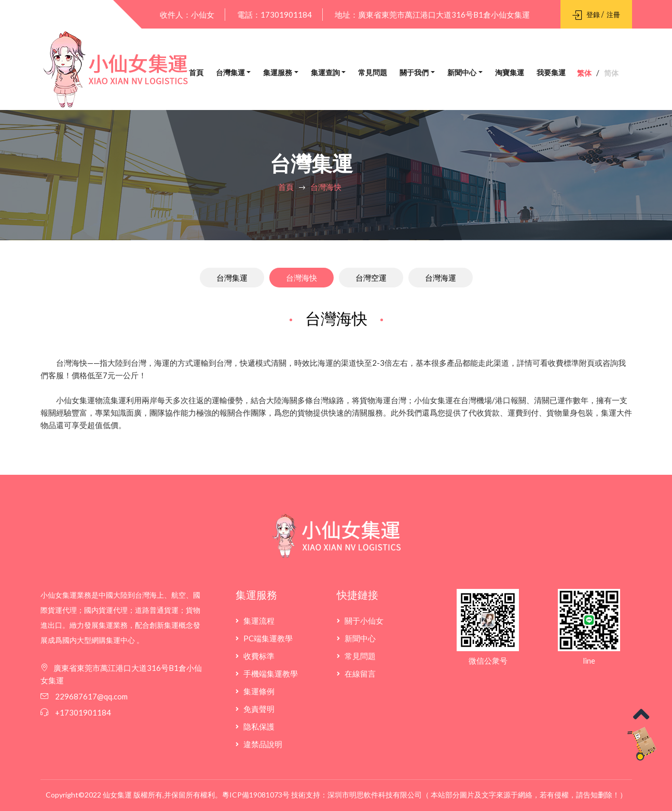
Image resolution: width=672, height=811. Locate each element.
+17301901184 (83, 712)
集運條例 (259, 691)
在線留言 (360, 673)
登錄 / (589, 15)
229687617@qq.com (91, 696)
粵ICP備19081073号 (256, 795)
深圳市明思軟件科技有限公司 (375, 795)
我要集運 (551, 73)
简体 (611, 73)
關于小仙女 (364, 621)
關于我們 (414, 73)
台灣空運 (371, 278)
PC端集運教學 (268, 638)
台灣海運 (441, 278)
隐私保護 (259, 726)
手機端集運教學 (271, 673)
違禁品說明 (263, 744)
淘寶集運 (510, 73)
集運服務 (278, 73)
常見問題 (373, 73)
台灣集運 (230, 73)
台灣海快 (326, 187)
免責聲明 (259, 709)
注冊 (613, 15)
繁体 (584, 73)
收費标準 (259, 656)
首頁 (196, 73)
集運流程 (259, 621)
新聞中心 (462, 73)
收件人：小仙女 (187, 15)
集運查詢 (325, 73)
